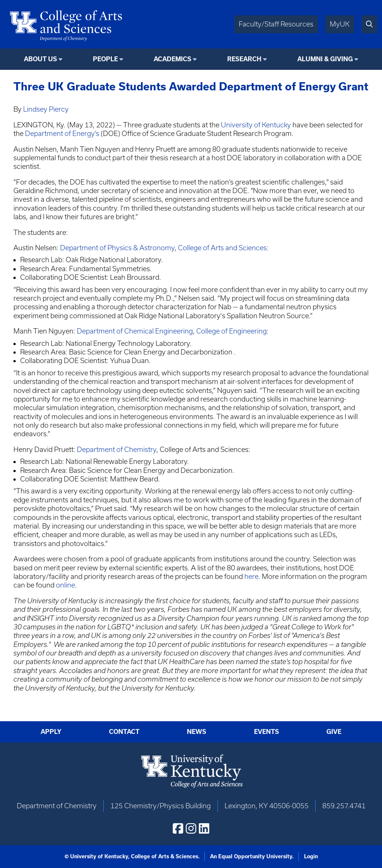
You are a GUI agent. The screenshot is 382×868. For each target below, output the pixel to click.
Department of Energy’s (62, 134)
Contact (124, 732)
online (65, 585)
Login (311, 856)
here (251, 576)
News (197, 732)
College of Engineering (231, 331)
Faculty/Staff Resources (276, 24)
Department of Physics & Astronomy (117, 248)
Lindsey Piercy (46, 109)
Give (334, 732)
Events (267, 732)
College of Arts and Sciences (222, 248)
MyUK (340, 24)
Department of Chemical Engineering (135, 331)
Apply (51, 732)
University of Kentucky (256, 125)
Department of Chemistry (117, 449)
